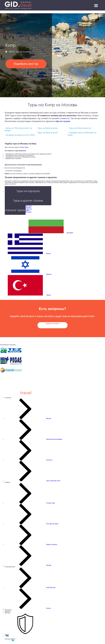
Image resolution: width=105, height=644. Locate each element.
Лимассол (29, 209)
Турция (48, 295)
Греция (48, 254)
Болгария (70, 233)
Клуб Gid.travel (51, 588)
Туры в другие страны (28, 200)
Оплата (48, 608)
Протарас (29, 212)
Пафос (28, 211)
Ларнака (28, 207)
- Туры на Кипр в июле (47, 133)
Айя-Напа (29, 206)
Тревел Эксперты (52, 545)
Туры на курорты (28, 191)
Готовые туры (51, 503)
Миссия (49, 418)
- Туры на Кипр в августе (80, 128)
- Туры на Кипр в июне (47, 128)
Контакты (49, 460)
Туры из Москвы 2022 (53, 481)
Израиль (49, 274)
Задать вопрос (52, 323)
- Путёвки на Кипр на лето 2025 (20, 135)
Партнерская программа (54, 439)
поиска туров (24, 147)
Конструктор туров (52, 524)
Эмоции (49, 565)
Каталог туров (15, 210)
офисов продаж (63, 121)
